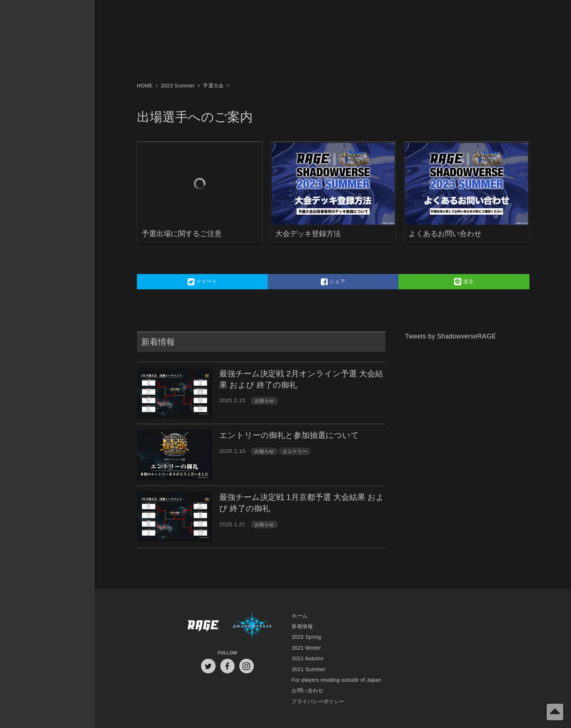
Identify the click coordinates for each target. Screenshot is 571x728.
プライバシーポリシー (318, 701)
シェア (333, 282)
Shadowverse (252, 626)
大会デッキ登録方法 (308, 233)
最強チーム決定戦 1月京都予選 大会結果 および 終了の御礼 (302, 503)
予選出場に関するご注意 (182, 233)
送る (464, 282)
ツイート (202, 282)
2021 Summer (309, 669)
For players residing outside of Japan (336, 680)
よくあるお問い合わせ (445, 233)
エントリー (295, 451)
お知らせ (264, 401)
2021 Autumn (308, 658)
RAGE (203, 626)
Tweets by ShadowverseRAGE (450, 336)
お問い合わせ (308, 690)
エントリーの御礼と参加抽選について (289, 435)
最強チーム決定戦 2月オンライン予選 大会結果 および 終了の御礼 (301, 379)
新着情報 (302, 626)
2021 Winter (306, 648)
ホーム (300, 616)
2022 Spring (306, 637)
